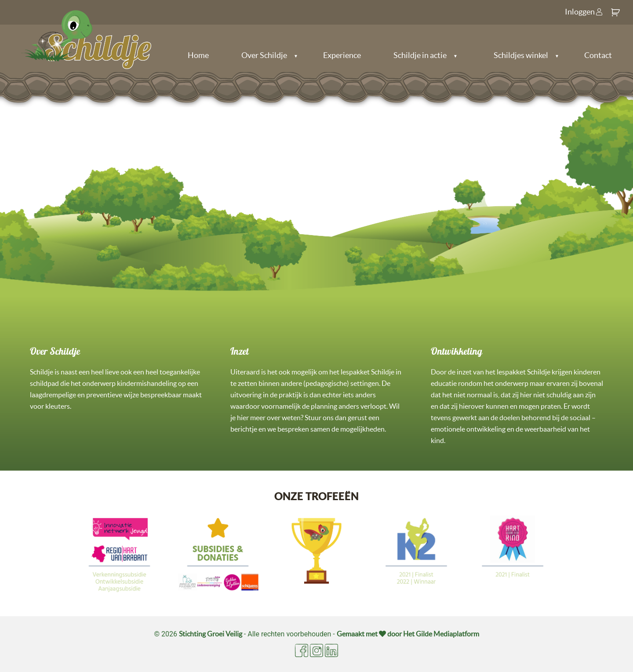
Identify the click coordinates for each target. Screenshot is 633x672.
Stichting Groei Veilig (211, 634)
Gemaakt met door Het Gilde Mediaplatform (408, 634)
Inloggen (584, 12)
